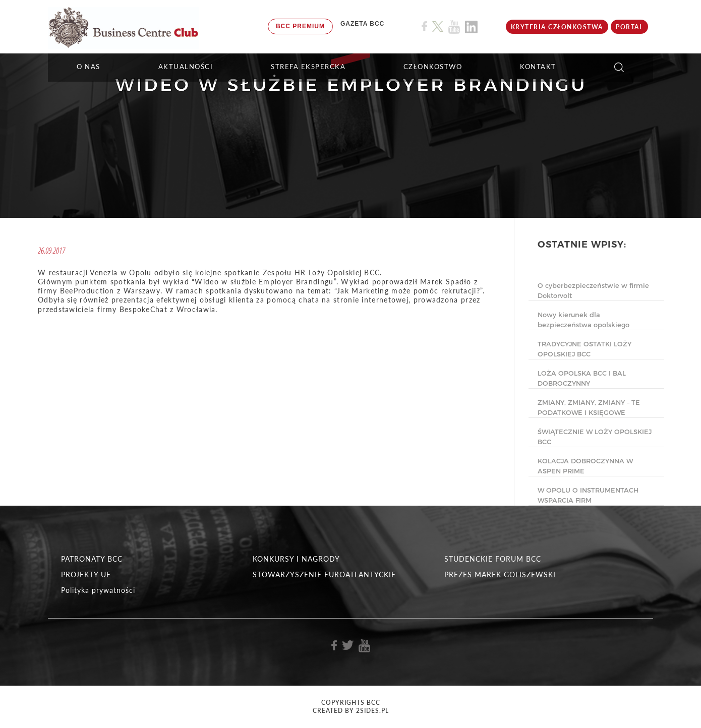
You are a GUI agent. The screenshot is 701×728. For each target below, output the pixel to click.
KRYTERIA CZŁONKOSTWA (557, 27)
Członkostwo (433, 67)
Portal (629, 27)
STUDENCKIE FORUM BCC (493, 559)
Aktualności (186, 67)
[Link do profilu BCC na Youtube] (454, 27)
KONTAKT (538, 67)
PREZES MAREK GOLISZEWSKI (500, 574)
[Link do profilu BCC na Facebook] (424, 26)
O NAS (89, 67)
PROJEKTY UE (86, 574)
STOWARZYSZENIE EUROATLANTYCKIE (324, 574)
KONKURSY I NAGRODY (296, 559)
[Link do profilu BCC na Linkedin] (471, 27)
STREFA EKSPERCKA (308, 67)
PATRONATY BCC (92, 559)
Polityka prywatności (98, 590)
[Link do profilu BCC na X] (438, 27)
